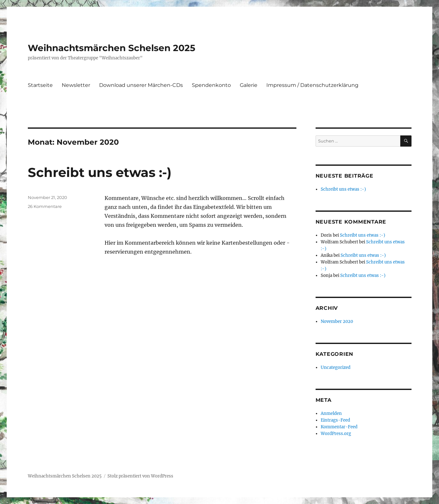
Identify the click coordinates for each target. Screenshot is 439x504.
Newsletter (76, 85)
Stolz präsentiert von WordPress (140, 476)
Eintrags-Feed (335, 420)
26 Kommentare (45, 206)
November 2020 (337, 321)
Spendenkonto (211, 85)
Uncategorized (336, 367)
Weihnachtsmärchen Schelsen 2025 (112, 48)
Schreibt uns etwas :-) (100, 172)
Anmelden (331, 413)
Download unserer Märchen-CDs (141, 85)
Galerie (249, 85)
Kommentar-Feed (339, 427)
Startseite (40, 85)
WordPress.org (336, 434)
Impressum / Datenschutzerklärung (312, 85)
